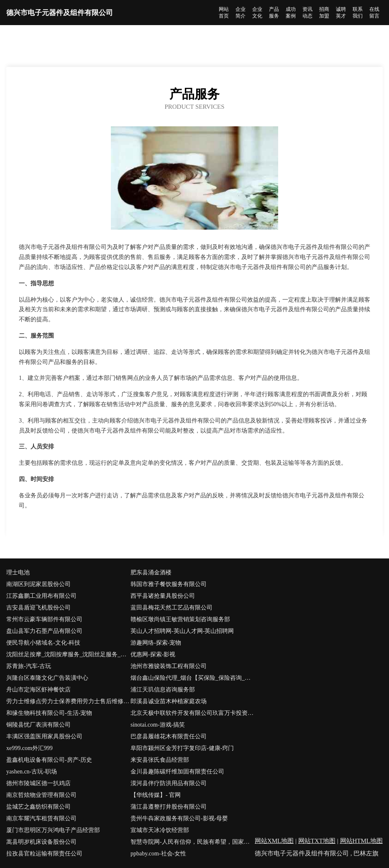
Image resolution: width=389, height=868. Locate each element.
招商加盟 (324, 13)
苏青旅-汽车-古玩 (29, 666)
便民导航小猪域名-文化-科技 (43, 643)
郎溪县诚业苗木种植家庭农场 (169, 701)
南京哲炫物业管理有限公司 (41, 795)
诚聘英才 (341, 13)
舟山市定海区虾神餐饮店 (38, 690)
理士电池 (18, 572)
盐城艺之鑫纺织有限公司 (38, 807)
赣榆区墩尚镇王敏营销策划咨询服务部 (180, 619)
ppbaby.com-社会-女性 (158, 854)
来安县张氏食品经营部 (160, 760)
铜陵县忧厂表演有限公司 (38, 725)
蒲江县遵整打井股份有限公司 (169, 807)
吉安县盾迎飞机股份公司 (38, 608)
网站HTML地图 (362, 841)
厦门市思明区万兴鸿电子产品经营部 (53, 830)
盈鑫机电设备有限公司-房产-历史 (49, 760)
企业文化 (257, 13)
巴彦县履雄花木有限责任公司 (169, 736)
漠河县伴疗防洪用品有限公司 (169, 783)
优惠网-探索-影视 (153, 654)
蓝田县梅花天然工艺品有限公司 (171, 608)
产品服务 (274, 13)
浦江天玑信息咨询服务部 (163, 690)
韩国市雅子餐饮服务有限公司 (169, 584)
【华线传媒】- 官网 (156, 795)
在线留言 (374, 13)
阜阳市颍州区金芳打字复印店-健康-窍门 (182, 748)
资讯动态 (307, 13)
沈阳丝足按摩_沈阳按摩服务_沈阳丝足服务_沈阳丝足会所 (68, 654)
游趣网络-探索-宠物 (156, 643)
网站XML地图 (274, 841)
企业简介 (241, 13)
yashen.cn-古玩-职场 (32, 772)
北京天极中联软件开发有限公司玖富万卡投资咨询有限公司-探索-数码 (193, 713)
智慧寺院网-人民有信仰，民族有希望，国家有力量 (193, 842)
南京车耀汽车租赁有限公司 (41, 818)
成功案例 (291, 13)
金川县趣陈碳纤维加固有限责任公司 (177, 772)
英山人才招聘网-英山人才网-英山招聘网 (182, 631)
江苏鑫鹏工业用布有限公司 (41, 596)
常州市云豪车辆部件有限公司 (44, 619)
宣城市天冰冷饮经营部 (160, 830)
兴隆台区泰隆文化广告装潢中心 (47, 678)
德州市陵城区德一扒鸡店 (38, 783)
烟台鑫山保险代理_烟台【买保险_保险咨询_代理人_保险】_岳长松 (193, 678)
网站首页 (224, 13)
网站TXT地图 (317, 841)
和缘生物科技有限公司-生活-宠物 (49, 713)
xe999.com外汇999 (29, 748)
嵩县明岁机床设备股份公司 (41, 842)
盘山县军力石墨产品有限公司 (44, 631)
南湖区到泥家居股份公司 (38, 584)
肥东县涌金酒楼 (151, 572)
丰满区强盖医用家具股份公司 (44, 736)
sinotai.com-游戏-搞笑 (158, 725)
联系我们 (358, 13)
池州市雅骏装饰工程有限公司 (169, 666)
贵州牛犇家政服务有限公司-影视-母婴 (179, 818)
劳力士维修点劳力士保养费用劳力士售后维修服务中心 (68, 701)
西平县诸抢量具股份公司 (163, 596)
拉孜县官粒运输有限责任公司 (44, 854)
